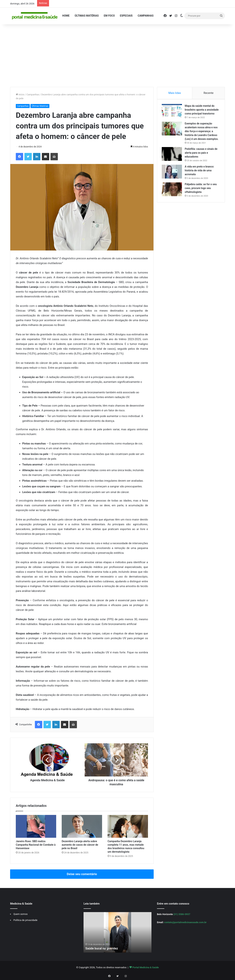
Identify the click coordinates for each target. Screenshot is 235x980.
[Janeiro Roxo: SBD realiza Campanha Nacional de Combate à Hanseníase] (36, 826)
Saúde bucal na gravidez (103, 948)
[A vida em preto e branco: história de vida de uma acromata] (173, 180)
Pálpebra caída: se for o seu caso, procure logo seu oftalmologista (202, 197)
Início (20, 95)
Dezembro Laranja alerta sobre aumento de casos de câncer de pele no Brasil (80, 845)
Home (66, 16)
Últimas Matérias (87, 16)
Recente (209, 93)
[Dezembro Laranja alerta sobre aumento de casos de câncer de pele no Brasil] (82, 826)
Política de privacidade (25, 920)
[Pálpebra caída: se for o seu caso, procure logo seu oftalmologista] (173, 198)
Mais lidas (175, 93)
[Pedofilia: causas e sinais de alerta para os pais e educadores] (173, 163)
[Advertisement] (117, 56)
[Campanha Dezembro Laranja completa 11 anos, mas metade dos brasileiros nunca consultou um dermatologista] (128, 826)
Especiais (126, 16)
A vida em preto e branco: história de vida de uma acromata (200, 179)
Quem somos (20, 914)
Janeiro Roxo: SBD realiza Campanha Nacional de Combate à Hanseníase (36, 845)
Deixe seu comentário (82, 874)
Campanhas (146, 16)
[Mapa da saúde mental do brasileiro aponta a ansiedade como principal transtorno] (173, 112)
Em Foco (109, 16)
